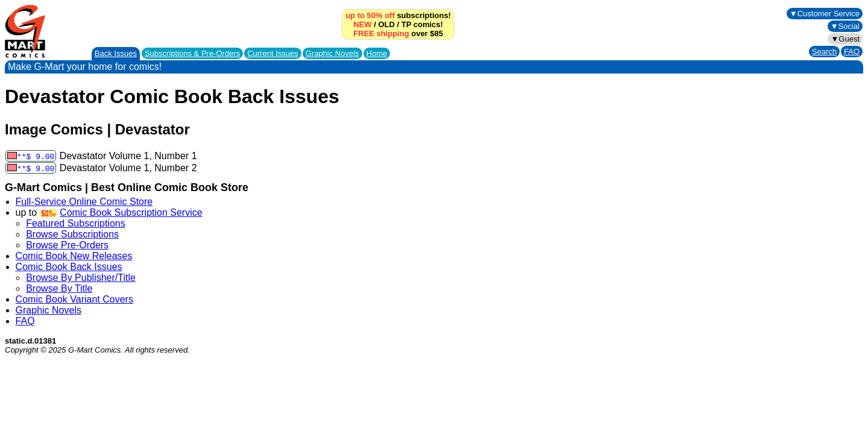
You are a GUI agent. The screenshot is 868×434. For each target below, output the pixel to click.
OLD (386, 24)
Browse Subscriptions (72, 234)
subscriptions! (398, 15)
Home (377, 53)
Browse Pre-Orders (67, 245)
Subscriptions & (192, 53)
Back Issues (116, 53)
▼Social (845, 26)
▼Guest (845, 39)
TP (406, 24)
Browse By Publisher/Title (81, 278)
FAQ (852, 52)
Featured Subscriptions (76, 223)
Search (824, 52)
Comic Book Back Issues (69, 267)
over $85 (398, 33)
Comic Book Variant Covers (74, 299)
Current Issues (273, 53)
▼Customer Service (825, 14)
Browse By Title (59, 288)
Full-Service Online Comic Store (84, 202)
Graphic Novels (332, 53)
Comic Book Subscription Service (131, 212)
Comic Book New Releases (74, 256)
